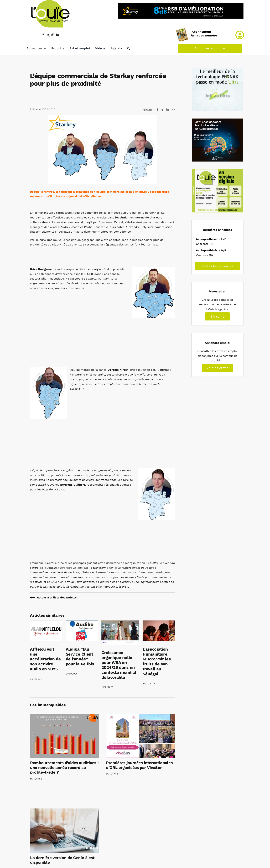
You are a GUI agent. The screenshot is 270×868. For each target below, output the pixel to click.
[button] (129, 49)
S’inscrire (217, 316)
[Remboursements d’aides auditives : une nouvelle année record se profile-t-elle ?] (64, 736)
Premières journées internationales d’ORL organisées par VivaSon (139, 765)
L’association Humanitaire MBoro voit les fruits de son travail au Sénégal (157, 662)
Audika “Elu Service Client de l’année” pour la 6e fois (80, 657)
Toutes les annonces (218, 266)
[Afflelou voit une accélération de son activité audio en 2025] (46, 623)
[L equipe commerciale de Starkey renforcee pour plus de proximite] (102, 149)
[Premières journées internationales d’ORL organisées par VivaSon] (140, 736)
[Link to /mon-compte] (240, 35)
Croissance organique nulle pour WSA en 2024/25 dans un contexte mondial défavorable (119, 665)
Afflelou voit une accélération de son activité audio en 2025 (45, 659)
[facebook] (43, 35)
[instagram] (53, 35)
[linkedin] (58, 35)
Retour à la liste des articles (57, 598)
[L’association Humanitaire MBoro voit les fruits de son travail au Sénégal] (159, 623)
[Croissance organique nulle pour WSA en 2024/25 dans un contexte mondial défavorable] (120, 623)
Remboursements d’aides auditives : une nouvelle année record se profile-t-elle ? (64, 768)
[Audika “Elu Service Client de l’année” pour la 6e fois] (82, 623)
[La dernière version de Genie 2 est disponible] (64, 831)
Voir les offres (217, 368)
